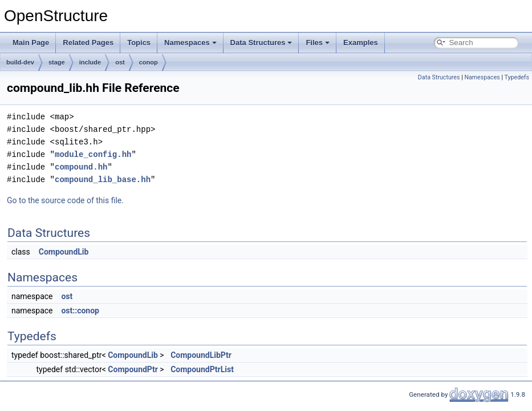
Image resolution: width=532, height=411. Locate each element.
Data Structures (261, 43)
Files (318, 43)
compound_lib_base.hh (103, 180)
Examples (361, 43)
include (90, 62)
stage (57, 62)
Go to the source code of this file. (65, 200)
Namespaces (190, 43)
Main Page (31, 43)
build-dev (20, 62)
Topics (139, 43)
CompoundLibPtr (201, 355)
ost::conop (80, 311)
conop (149, 62)
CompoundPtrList (202, 369)
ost (120, 62)
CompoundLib (64, 252)
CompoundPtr (133, 369)
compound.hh (81, 167)
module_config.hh (93, 154)
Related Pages (88, 43)
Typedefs (517, 77)
